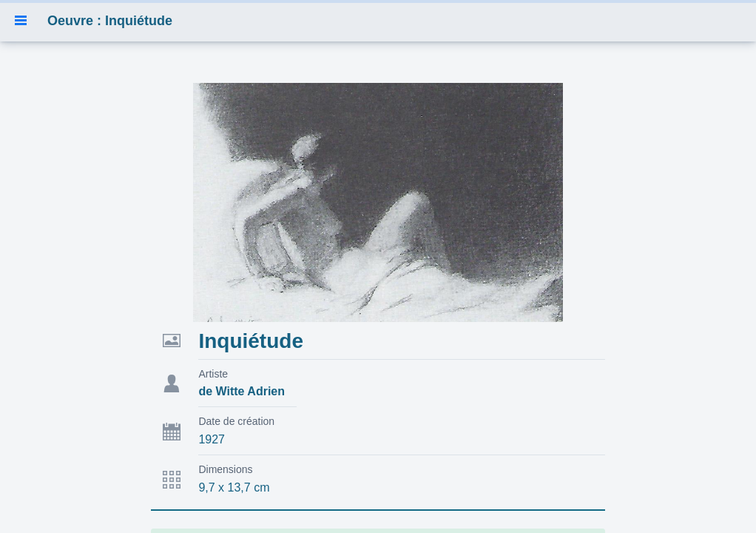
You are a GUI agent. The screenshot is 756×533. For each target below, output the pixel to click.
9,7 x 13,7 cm (234, 487)
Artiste (213, 374)
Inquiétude (251, 341)
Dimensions (225, 469)
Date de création (236, 421)
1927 (212, 439)
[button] (21, 21)
